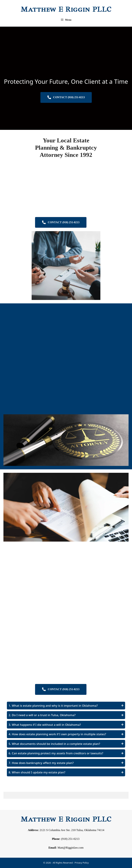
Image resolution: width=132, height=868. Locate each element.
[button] (66, 706)
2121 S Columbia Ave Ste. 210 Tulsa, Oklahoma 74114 (72, 830)
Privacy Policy (82, 863)
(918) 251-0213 (70, 839)
